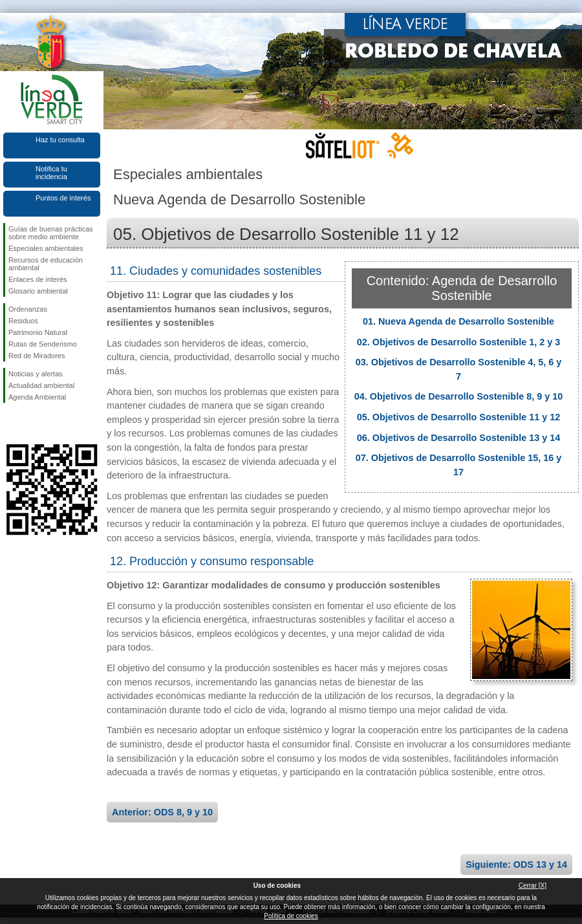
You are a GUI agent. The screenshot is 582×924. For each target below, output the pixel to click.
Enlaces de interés (38, 279)
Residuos (23, 321)
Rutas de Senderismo (43, 344)
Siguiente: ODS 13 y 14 (516, 865)
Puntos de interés (63, 198)
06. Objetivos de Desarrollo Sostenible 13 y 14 (458, 438)
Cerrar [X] (533, 886)
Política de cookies (291, 916)
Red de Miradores (37, 356)
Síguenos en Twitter (32, 424)
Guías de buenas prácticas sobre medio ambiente (51, 233)
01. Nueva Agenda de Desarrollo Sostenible (458, 321)
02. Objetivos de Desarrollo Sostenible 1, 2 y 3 (458, 342)
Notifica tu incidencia (51, 173)
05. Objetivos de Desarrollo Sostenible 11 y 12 (458, 417)
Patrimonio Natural (38, 332)
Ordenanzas (28, 309)
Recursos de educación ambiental (46, 264)
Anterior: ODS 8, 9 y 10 (162, 812)
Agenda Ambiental (37, 397)
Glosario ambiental (38, 291)
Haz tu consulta (60, 140)
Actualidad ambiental (41, 385)
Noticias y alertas (36, 374)
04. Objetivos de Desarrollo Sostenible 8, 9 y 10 (458, 396)
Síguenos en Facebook (11, 424)
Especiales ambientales (46, 248)
